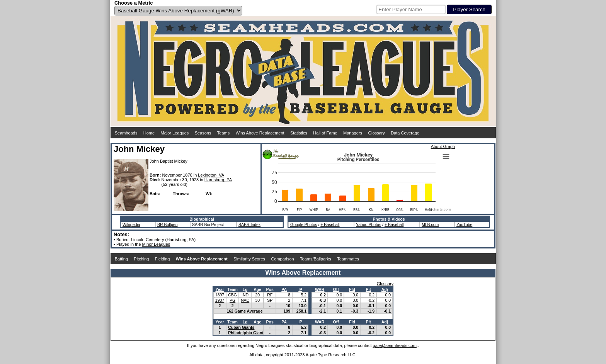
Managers (353, 133)
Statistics (299, 133)
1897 (220, 295)
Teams (223, 133)
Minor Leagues (156, 244)
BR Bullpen (168, 225)
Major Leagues (175, 133)
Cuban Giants (241, 327)
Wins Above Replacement (260, 133)
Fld (352, 289)
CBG (232, 295)
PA (284, 289)
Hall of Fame (325, 133)
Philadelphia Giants (247, 333)
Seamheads (126, 133)
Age (257, 289)
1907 (220, 300)
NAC (245, 300)
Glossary (376, 133)
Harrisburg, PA (218, 180)
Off (336, 289)
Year (220, 289)
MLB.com (430, 225)
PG (232, 300)
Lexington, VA (211, 175)
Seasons (203, 133)
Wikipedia (131, 225)
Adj (385, 289)
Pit (368, 289)
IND (245, 295)
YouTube (464, 225)
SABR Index (249, 225)
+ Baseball (330, 225)
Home (149, 133)
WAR (320, 289)
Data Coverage (405, 133)
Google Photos (304, 225)
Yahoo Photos (369, 225)
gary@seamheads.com (395, 345)
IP (300, 289)
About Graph (443, 146)
